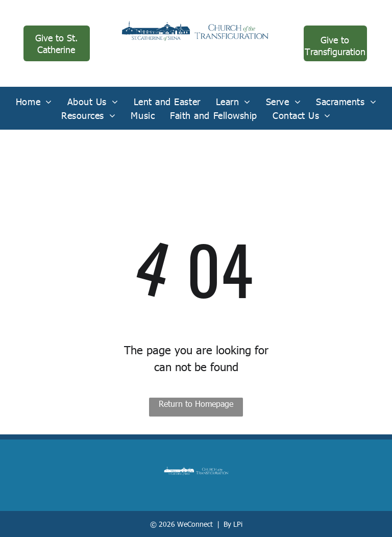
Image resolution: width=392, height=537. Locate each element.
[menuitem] (34, 101)
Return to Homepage (196, 404)
